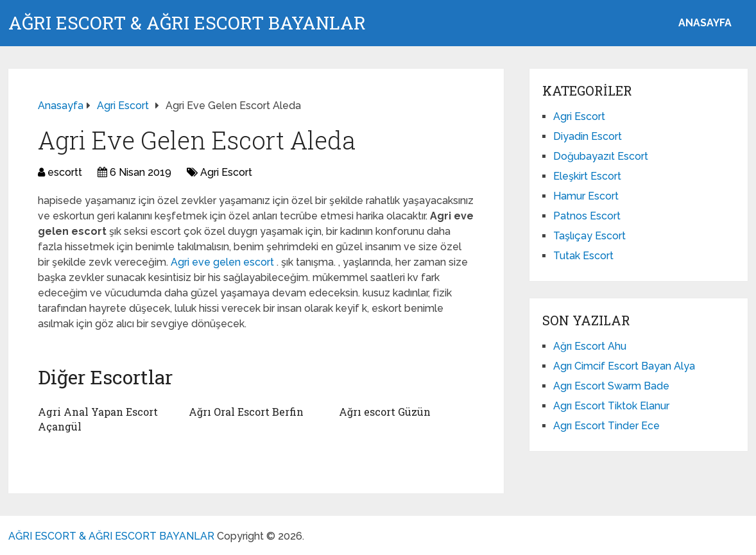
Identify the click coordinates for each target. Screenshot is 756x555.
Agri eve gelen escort (224, 262)
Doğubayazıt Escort (601, 156)
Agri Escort (226, 172)
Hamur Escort (586, 196)
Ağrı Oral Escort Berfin (246, 412)
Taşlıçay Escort (589, 236)
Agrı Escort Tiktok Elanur (611, 406)
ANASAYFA (705, 23)
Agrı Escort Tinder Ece (606, 426)
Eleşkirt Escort (587, 176)
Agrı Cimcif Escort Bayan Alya (624, 366)
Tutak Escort (583, 256)
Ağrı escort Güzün (385, 412)
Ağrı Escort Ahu (590, 346)
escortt (65, 172)
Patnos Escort (587, 216)
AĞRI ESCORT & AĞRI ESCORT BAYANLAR (187, 23)
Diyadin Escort (588, 136)
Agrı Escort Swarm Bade (611, 386)
